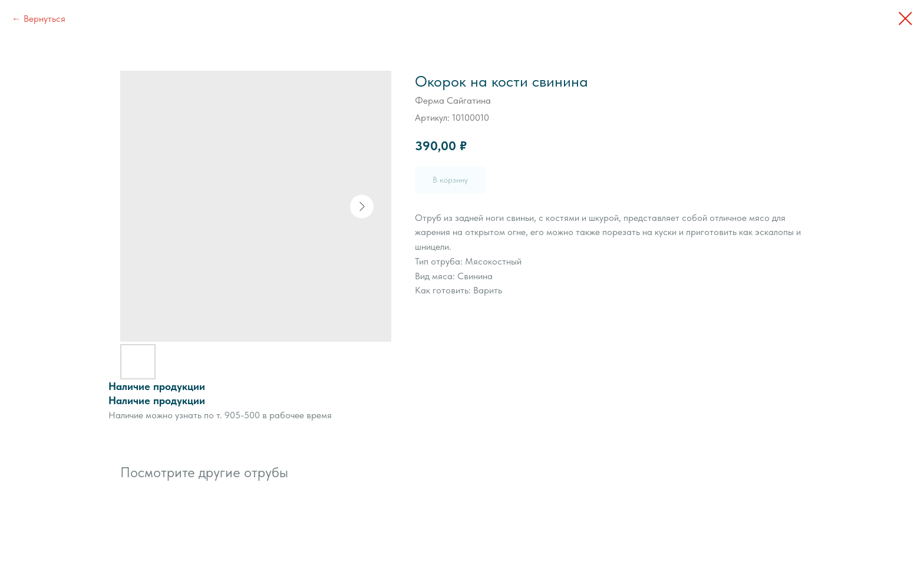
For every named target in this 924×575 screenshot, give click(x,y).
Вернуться (44, 19)
